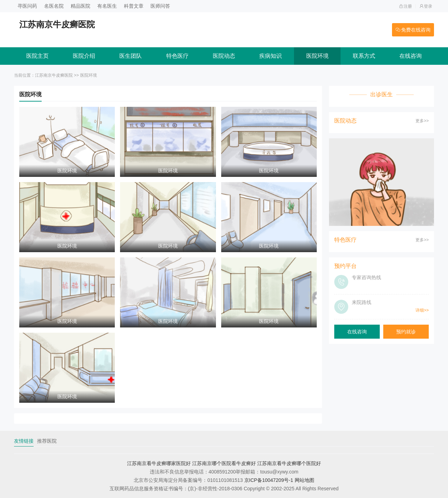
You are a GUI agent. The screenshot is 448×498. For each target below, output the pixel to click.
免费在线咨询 (413, 30)
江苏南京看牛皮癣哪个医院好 (289, 463)
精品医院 (80, 6)
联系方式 (364, 56)
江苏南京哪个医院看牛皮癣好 (224, 463)
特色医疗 (177, 56)
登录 (426, 6)
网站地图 (304, 480)
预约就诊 (406, 332)
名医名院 (54, 6)
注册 (405, 6)
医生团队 (131, 56)
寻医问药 (27, 6)
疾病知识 (271, 56)
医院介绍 (84, 56)
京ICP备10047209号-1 (269, 480)
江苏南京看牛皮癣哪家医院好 (159, 463)
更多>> (422, 121)
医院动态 (224, 56)
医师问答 (160, 6)
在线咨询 (411, 56)
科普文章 (134, 6)
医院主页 (37, 56)
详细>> (422, 310)
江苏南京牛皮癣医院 (54, 75)
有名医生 (107, 6)
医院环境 (317, 56)
